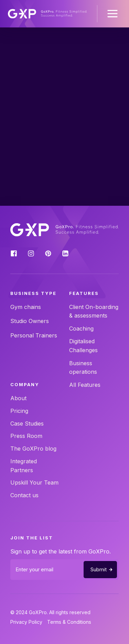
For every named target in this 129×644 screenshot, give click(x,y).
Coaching (81, 329)
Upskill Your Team (34, 482)
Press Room (26, 436)
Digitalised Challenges (83, 346)
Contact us (24, 495)
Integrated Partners (24, 466)
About (18, 398)
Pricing (19, 411)
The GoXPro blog (33, 449)
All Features (85, 385)
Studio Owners (30, 321)
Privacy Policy (26, 622)
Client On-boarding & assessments (94, 311)
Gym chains (26, 307)
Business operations (83, 368)
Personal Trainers (34, 335)
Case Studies (27, 424)
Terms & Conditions (69, 622)
